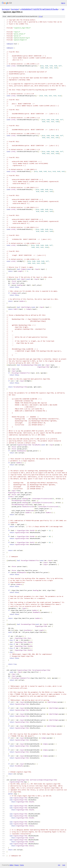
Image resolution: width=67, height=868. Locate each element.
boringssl (6, 9)
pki (63, 9)
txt (59, 865)
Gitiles (11, 865)
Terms (22, 865)
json (64, 865)
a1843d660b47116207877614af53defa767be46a (39, 9)
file (41, 16)
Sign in (63, 3)
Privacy (17, 865)
